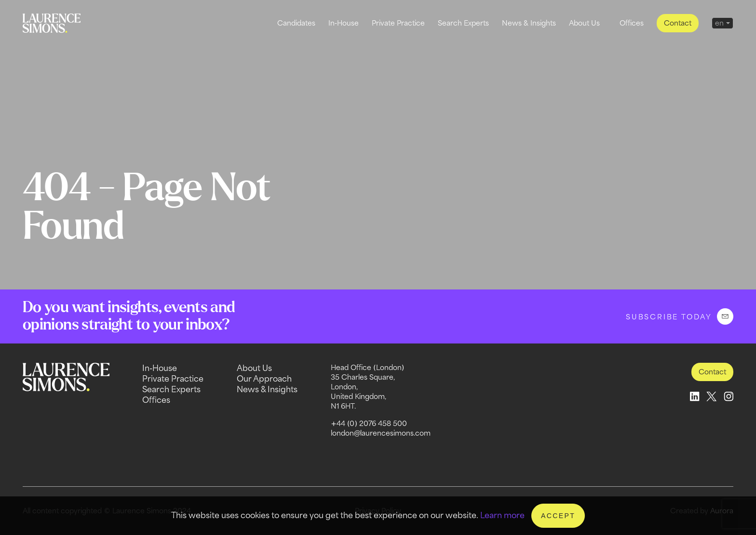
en (719, 23)
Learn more (502, 515)
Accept (558, 516)
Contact (678, 23)
